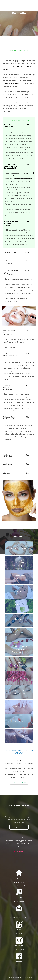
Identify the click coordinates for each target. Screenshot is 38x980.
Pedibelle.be (28, 977)
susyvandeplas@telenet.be (19, 918)
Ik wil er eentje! (19, 782)
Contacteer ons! (19, 827)
